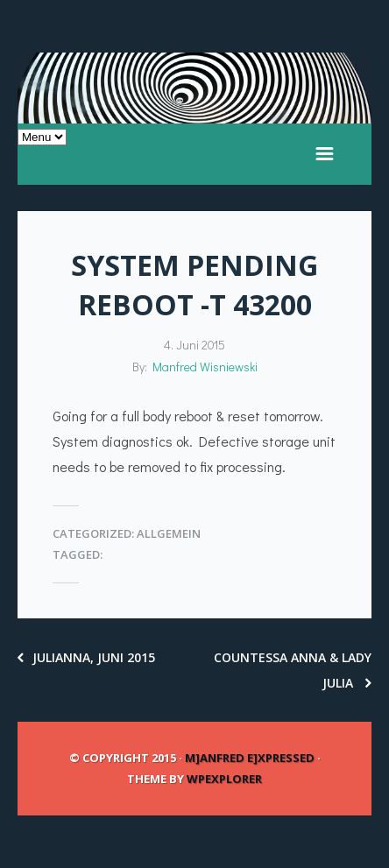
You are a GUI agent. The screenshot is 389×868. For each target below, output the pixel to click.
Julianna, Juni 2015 (86, 657)
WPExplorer (224, 779)
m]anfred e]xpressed (250, 758)
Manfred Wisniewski (205, 367)
